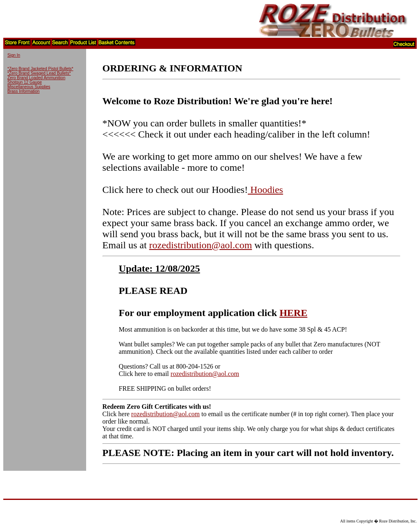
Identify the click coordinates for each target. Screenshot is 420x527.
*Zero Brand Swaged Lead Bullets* (39, 73)
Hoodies (265, 190)
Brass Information (23, 91)
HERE (293, 313)
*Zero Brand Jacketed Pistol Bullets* (40, 69)
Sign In (14, 55)
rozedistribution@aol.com (201, 245)
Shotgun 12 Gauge (25, 82)
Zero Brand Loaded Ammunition (36, 78)
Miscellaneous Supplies (29, 87)
